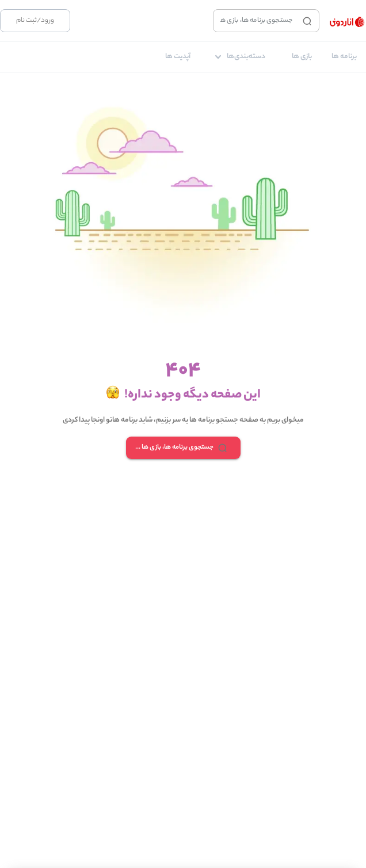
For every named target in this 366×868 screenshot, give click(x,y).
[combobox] (256, 21)
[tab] (344, 57)
